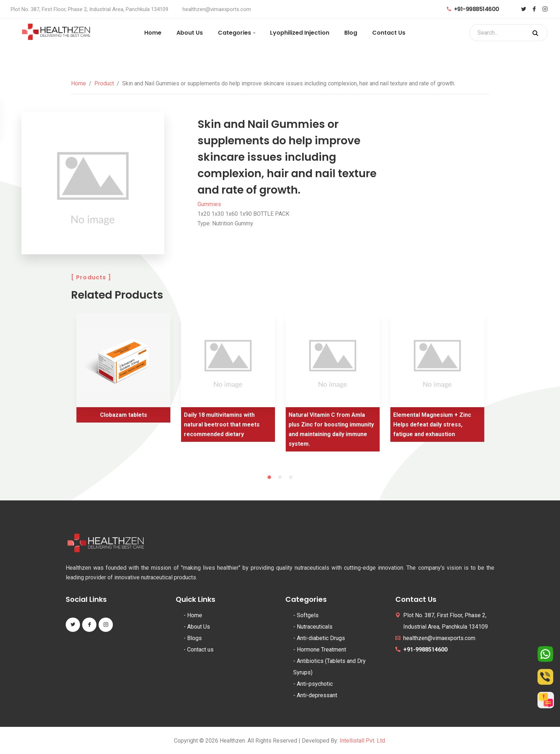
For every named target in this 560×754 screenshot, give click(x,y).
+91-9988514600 (473, 9)
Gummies (209, 204)
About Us (190, 33)
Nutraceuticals (315, 627)
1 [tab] (269, 477)
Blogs (194, 638)
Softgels (308, 615)
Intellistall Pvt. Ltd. (363, 741)
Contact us (200, 650)
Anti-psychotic (315, 684)
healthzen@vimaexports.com (217, 9)
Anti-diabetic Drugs (321, 638)
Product (104, 83)
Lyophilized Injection (300, 33)
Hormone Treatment (321, 650)
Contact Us (389, 33)
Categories (234, 33)
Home (153, 33)
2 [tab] (280, 477)
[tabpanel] (123, 371)
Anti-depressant (317, 695)
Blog (351, 33)
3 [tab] (291, 477)
